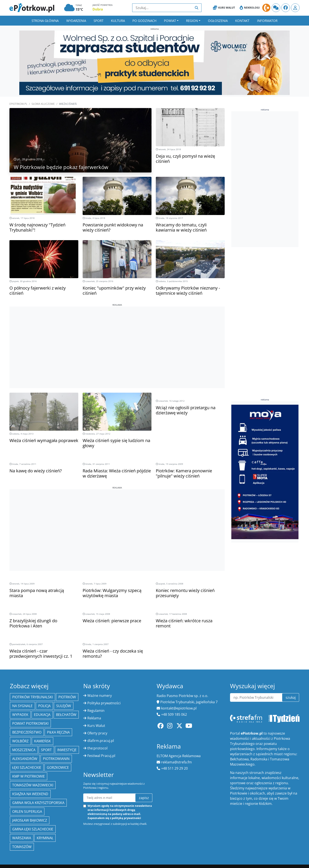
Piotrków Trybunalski (33, 697)
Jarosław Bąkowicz (30, 820)
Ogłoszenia (218, 21)
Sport (98, 21)
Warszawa (22, 838)
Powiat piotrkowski (30, 723)
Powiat (170, 21)
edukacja (42, 715)
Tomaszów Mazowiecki (33, 785)
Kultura (118, 21)
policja (44, 706)
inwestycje (67, 750)
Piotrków (67, 697)
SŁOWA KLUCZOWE (43, 104)
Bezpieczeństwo (27, 732)
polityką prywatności (126, 818)
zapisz (144, 798)
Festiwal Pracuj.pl (101, 756)
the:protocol (97, 748)
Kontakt (242, 21)
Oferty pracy (97, 733)
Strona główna (45, 21)
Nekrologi (250, 8)
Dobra (98, 9)
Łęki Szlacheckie (27, 767)
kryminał (45, 838)
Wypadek (20, 715)
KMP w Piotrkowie (29, 776)
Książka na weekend (30, 794)
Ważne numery (100, 696)
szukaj (291, 697)
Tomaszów (22, 847)
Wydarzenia (76, 21)
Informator (267, 21)
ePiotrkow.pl (18, 104)
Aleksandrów (25, 759)
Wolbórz (20, 741)
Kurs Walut (224, 8)
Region (192, 21)
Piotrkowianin (56, 759)
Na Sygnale (22, 706)
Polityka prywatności (104, 703)
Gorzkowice (58, 767)
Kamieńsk (42, 741)
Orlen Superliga (27, 812)
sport (46, 750)
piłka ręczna (58, 732)
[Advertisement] (117, 337)
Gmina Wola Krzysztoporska (38, 803)
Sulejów (64, 706)
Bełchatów (66, 715)
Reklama (94, 718)
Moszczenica (24, 750)
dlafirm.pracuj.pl (101, 741)
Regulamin (96, 711)
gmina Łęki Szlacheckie (33, 829)
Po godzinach (144, 21)
